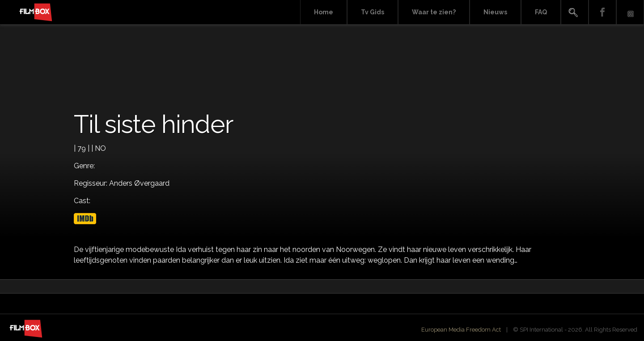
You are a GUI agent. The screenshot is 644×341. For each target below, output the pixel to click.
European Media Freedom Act (461, 330)
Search (575, 12)
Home (324, 12)
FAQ (541, 12)
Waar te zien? (434, 12)
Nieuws (495, 12)
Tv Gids (373, 12)
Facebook (602, 12)
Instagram (630, 12)
